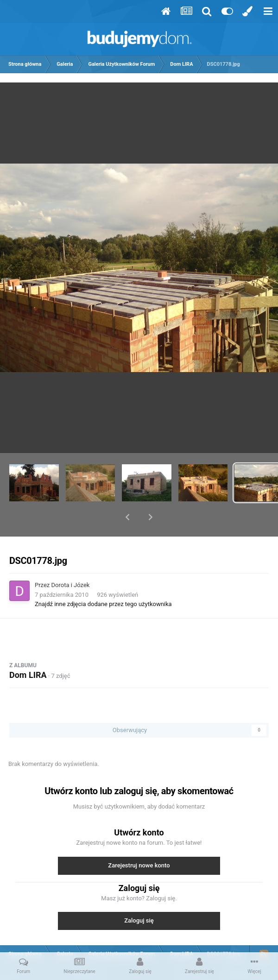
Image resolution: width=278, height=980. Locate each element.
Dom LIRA (28, 651)
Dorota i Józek (71, 561)
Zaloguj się (139, 896)
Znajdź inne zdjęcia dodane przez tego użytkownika (103, 580)
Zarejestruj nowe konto (139, 841)
